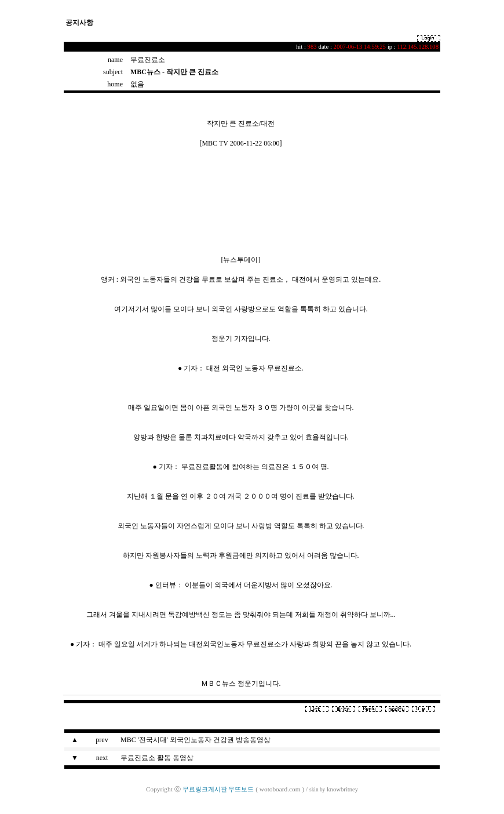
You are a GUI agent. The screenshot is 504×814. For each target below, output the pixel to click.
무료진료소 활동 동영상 (157, 758)
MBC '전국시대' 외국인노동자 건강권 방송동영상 (196, 740)
